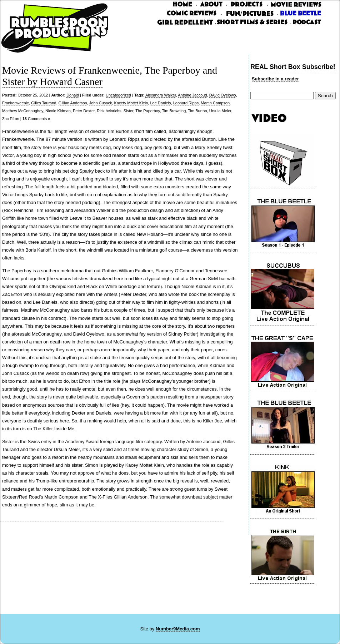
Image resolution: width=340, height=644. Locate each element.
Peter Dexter (84, 111)
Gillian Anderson (73, 103)
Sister (129, 111)
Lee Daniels (160, 103)
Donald (73, 95)
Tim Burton (197, 111)
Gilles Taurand (44, 103)
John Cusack (101, 103)
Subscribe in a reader (275, 79)
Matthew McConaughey (23, 111)
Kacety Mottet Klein (131, 103)
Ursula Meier (220, 111)
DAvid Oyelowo (223, 95)
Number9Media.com (178, 629)
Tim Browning (174, 111)
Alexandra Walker (161, 95)
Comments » (36, 119)
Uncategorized (118, 95)
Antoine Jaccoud (192, 95)
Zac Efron (11, 119)
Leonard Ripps (186, 103)
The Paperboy (147, 111)
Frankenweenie (16, 103)
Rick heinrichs (109, 111)
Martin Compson (215, 103)
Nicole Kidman (58, 111)
